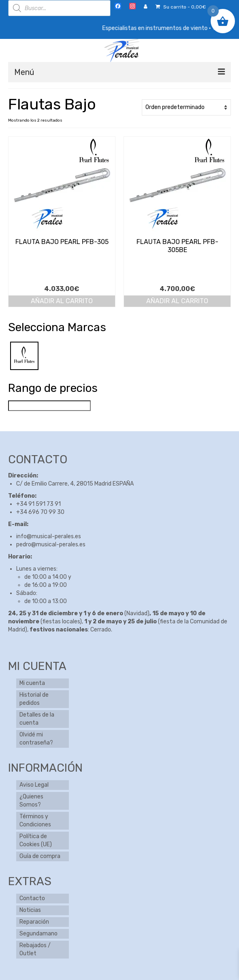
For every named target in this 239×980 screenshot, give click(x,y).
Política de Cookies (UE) (36, 840)
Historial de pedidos (34, 699)
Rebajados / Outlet (35, 949)
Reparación (34, 922)
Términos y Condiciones (35, 821)
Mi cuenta (32, 683)
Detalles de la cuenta (37, 719)
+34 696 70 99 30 (40, 512)
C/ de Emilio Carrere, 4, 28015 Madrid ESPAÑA (75, 484)
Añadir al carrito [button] (62, 301)
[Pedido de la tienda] (186, 107)
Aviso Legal (34, 785)
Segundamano (38, 934)
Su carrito (181, 7)
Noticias (30, 910)
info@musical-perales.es (49, 536)
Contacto (32, 898)
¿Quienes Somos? (31, 801)
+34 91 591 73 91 (38, 504)
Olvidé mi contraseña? (36, 739)
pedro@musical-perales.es (51, 545)
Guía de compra (40, 856)
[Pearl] (24, 356)
